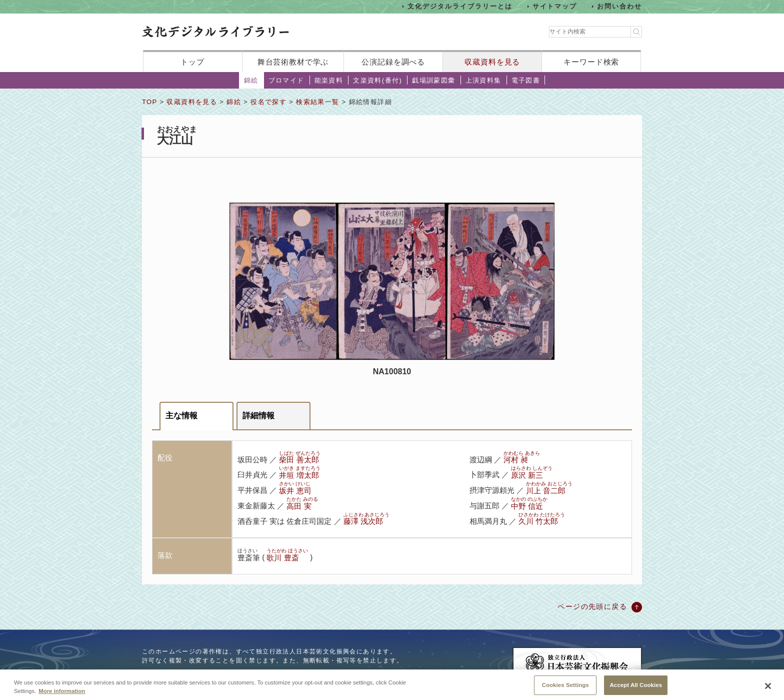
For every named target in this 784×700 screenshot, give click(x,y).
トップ (192, 62)
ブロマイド (286, 80)
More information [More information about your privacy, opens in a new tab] (62, 696)
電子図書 (526, 80)
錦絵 (251, 80)
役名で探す (268, 102)
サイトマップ (555, 6)
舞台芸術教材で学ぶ (293, 62)
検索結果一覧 (317, 102)
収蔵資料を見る (492, 62)
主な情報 (181, 416)
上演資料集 (483, 80)
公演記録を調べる (393, 62)
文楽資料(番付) (377, 80)
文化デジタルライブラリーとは (460, 6)
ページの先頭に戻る (592, 606)
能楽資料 (329, 80)
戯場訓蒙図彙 (433, 80)
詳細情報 (258, 416)
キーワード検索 (591, 62)
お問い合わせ (619, 6)
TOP (149, 102)
